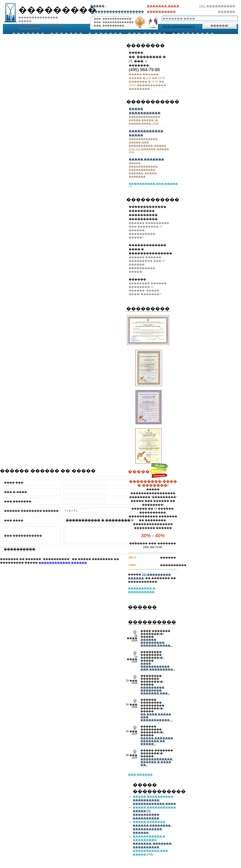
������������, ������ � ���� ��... (157, 762)
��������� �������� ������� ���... (155, 690)
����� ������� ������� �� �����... (157, 741)
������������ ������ (63, 565)
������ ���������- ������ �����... (157, 642)
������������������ (118, 12)
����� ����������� (154, 807)
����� (97, 6)
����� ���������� (153, 796)
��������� (148, 309)
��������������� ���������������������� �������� (40, 14)
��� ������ (140, 774)
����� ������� (146, 159)
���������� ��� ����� (153, 184)
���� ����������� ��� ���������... (158, 666)
